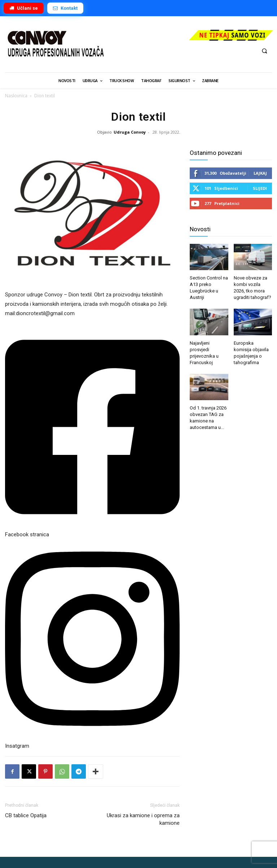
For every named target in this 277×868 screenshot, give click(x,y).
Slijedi (260, 188)
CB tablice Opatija (26, 815)
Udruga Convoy (130, 132)
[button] (264, 51)
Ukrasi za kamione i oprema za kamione (143, 819)
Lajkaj (260, 173)
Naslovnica (16, 96)
